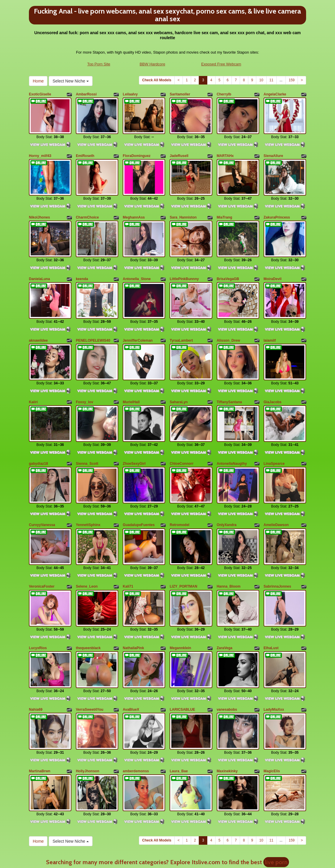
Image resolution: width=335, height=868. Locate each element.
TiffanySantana (229, 381)
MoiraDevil (273, 266)
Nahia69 (36, 668)
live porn (276, 812)
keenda (82, 266)
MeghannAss (134, 209)
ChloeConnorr (182, 438)
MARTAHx (225, 152)
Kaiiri (33, 381)
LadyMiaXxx (274, 668)
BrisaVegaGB (228, 266)
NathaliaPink (133, 611)
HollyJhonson (87, 725)
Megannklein (180, 611)
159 (292, 80)
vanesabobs (227, 668)
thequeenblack (88, 611)
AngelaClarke (275, 94)
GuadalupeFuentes (139, 496)
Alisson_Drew (228, 324)
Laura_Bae (179, 725)
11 (271, 80)
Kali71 (128, 553)
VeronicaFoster (42, 553)
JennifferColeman (138, 324)
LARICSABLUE (182, 668)
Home (38, 81)
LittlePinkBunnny (184, 266)
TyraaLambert (181, 324)
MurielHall (131, 381)
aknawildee (38, 324)
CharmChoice (87, 209)
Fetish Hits (162, 854)
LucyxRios (38, 611)
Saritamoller (180, 94)
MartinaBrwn (40, 725)
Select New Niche (70, 81)
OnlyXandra (227, 496)
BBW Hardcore (152, 64)
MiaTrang (225, 209)
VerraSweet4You (90, 668)
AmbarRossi (86, 94)
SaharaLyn (179, 381)
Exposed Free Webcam (221, 64)
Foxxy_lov (84, 381)
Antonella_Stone (137, 266)
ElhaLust (271, 611)
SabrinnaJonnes (277, 553)
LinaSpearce (274, 438)
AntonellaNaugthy (232, 438)
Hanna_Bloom (229, 553)
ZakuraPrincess (277, 209)
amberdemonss (136, 725)
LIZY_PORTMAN (183, 553)
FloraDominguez (137, 152)
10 (261, 80)
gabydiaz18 (38, 438)
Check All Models (157, 80)
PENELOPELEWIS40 (93, 324)
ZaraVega (225, 611)
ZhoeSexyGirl (134, 438)
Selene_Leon (87, 553)
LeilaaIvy (130, 94)
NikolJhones (39, 209)
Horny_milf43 (40, 152)
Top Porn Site (99, 64)
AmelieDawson (276, 496)
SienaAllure (273, 152)
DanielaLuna (39, 266)
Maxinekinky (227, 725)
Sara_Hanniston (183, 209)
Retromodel (179, 496)
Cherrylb (224, 94)
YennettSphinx (88, 496)
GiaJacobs (273, 381)
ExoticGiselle (40, 94)
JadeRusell (179, 152)
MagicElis (272, 725)
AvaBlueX (131, 668)
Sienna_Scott (87, 438)
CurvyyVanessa (42, 496)
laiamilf (270, 324)
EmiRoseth (85, 152)
